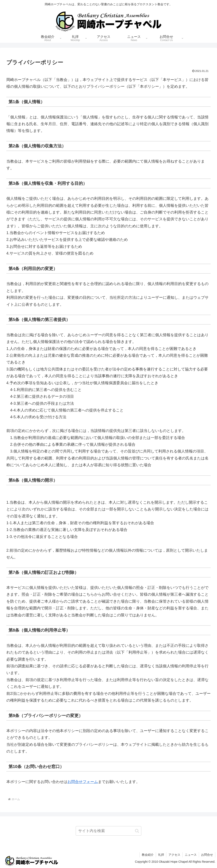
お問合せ (207, 855)
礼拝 (161, 855)
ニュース (191, 855)
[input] (108, 831)
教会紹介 (148, 855)
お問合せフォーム (83, 782)
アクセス (174, 855)
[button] (137, 831)
